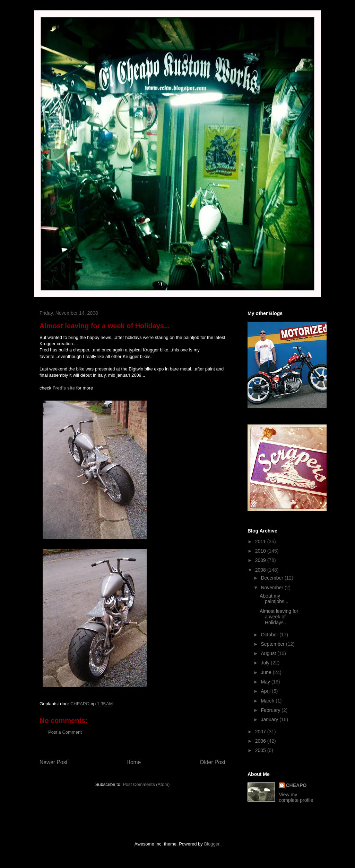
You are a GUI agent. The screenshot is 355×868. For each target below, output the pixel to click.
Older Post (213, 762)
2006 (261, 741)
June (267, 672)
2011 (261, 542)
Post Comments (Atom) (146, 784)
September (273, 644)
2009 (261, 560)
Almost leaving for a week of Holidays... (279, 617)
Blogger (211, 844)
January (270, 719)
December (272, 578)
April (266, 691)
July (266, 663)
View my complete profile (296, 797)
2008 (261, 570)
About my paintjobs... (274, 599)
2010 (261, 551)
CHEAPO (296, 785)
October (270, 635)
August (269, 653)
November (272, 588)
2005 (261, 750)
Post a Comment (65, 732)
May (266, 682)
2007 (261, 732)
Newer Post (54, 762)
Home (134, 762)
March (268, 701)
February (271, 710)
